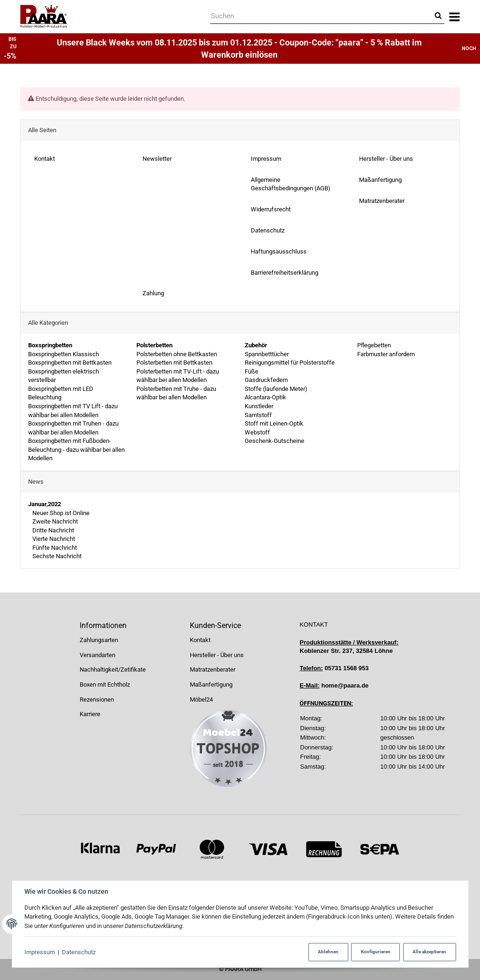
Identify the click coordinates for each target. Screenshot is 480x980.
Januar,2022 (45, 504)
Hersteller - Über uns (217, 655)
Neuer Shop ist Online (60, 513)
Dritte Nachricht (52, 530)
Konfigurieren (376, 952)
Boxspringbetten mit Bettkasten (70, 363)
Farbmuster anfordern (385, 354)
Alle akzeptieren (429, 952)
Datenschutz (79, 952)
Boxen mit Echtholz (105, 685)
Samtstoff (258, 415)
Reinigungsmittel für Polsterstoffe (290, 363)
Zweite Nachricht (54, 521)
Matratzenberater (213, 670)
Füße (251, 371)
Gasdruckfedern (266, 380)
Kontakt (200, 640)
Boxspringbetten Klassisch (64, 354)
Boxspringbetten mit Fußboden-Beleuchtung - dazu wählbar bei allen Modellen (76, 450)
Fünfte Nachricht (54, 548)
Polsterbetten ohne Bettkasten (177, 354)
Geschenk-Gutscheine (274, 441)
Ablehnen (328, 952)
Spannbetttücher (267, 354)
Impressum (40, 952)
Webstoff (257, 432)
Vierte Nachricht (53, 539)
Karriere (90, 714)
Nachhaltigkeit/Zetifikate (113, 670)
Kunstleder (259, 406)
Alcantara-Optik (265, 398)
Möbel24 (201, 699)
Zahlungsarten (99, 640)
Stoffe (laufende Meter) (276, 389)
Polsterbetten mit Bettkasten (174, 363)
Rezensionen (97, 699)
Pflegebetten (373, 345)
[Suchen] (321, 17)
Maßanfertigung (211, 685)
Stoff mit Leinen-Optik (274, 423)
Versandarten (97, 655)
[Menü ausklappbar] (454, 17)
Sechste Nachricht (56, 557)
